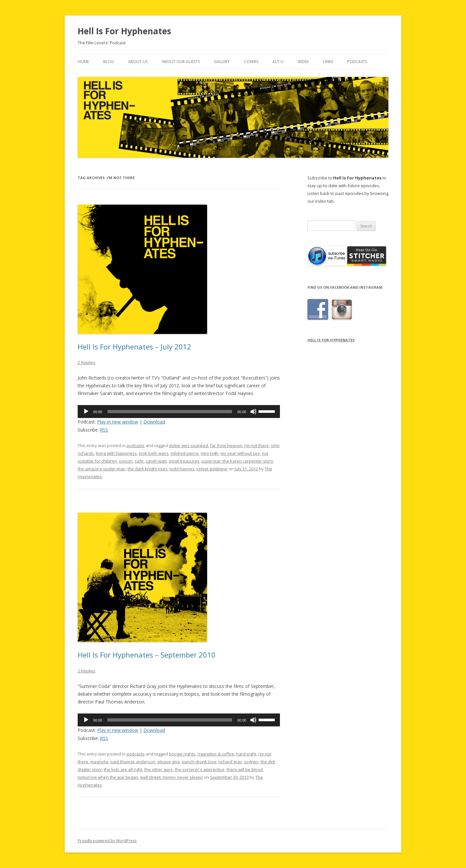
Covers (251, 62)
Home (83, 62)
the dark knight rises (148, 469)
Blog (109, 62)
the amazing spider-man (102, 469)
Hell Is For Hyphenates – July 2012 (134, 347)
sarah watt (156, 461)
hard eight (246, 754)
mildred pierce (185, 453)
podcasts (136, 445)
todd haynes (182, 469)
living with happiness (116, 453)
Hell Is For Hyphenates (124, 31)
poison (126, 461)
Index (303, 62)
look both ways (154, 453)
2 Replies (87, 362)
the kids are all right (123, 769)
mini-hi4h (210, 453)
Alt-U (278, 62)
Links (328, 62)
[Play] (86, 412)
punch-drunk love (199, 762)
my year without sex (240, 453)
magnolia (99, 762)
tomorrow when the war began (108, 777)
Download (154, 422)
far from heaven (226, 445)
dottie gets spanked (189, 445)
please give (169, 762)
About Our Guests (181, 62)
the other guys (159, 769)
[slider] (170, 412)
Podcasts (357, 62)
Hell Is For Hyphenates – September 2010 (147, 655)
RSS (104, 430)
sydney (251, 762)
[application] (179, 412)
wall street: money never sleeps (172, 777)
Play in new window (118, 422)
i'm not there (257, 445)
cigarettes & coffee (216, 754)
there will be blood (245, 769)
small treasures (184, 461)
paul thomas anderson (133, 762)
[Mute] (253, 412)
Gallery (222, 62)
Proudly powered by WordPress (107, 841)
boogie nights (182, 754)
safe (139, 461)
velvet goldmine (212, 469)
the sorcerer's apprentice (200, 769)
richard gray (230, 762)
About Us (138, 62)
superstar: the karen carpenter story (237, 461)
